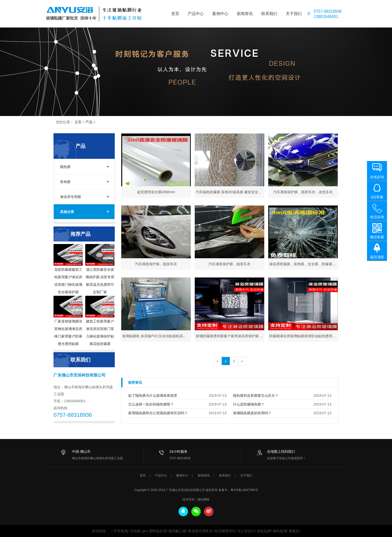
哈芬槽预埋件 (225, 531)
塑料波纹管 (158, 531)
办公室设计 (246, 531)
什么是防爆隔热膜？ (249, 404)
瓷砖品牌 (264, 531)
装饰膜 (65, 182)
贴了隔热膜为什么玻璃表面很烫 (153, 395)
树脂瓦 (294, 531)
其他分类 (67, 212)
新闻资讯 (245, 14)
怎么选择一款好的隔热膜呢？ (151, 404)
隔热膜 (65, 167)
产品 (89, 122)
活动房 (135, 531)
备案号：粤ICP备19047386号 (238, 490)
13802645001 (326, 17)
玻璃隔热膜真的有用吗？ (252, 413)
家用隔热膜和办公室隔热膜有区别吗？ (158, 413)
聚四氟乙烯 (177, 531)
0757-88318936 (328, 11)
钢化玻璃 (280, 531)
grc (145, 531)
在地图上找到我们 (281, 451)
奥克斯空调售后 (200, 531)
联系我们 (269, 14)
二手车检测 (119, 531)
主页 (78, 122)
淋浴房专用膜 (70, 197)
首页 (175, 14)
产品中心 (196, 14)
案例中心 (220, 14)
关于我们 (294, 14)
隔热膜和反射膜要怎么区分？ (256, 395)
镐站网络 (203, 499)
